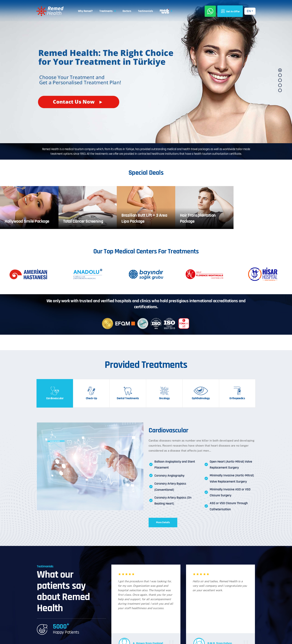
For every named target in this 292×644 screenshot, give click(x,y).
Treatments (106, 11)
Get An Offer (230, 11)
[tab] (55, 393)
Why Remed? (85, 11)
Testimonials (146, 11)
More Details (163, 522)
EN (249, 11)
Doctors (127, 11)
